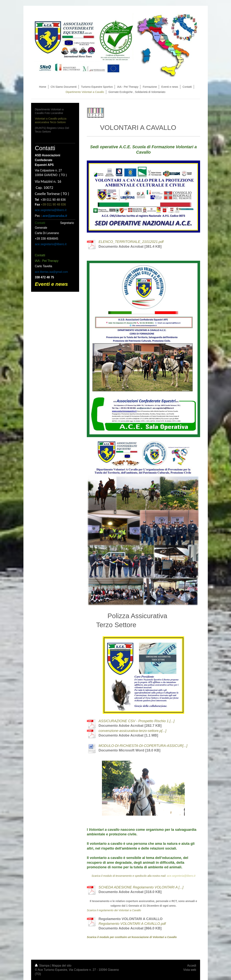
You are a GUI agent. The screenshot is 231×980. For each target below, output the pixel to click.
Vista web (190, 970)
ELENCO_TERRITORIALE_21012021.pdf (131, 242)
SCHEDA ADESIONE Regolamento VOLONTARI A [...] (141, 887)
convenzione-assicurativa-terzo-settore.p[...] (132, 731)
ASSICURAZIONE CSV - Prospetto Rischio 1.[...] (136, 721)
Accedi (192, 966)
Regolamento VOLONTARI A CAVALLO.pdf (132, 924)
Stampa (43, 966)
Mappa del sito (62, 966)
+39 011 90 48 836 (53, 204)
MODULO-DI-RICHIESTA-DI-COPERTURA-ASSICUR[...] (143, 746)
